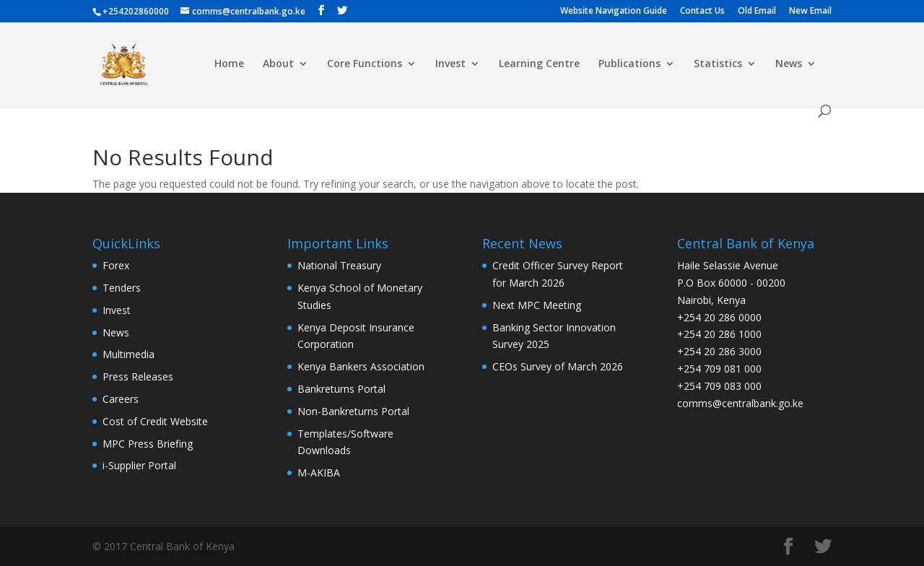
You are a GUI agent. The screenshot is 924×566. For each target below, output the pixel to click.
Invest (450, 64)
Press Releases (138, 376)
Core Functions (365, 64)
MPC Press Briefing (148, 444)
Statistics (718, 64)
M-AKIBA (319, 473)
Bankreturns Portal (341, 389)
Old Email (757, 12)
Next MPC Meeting (537, 305)
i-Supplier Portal (139, 465)
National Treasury (339, 265)
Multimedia (128, 354)
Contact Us (702, 12)
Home (229, 64)
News (789, 64)
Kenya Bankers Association (361, 366)
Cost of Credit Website (155, 421)
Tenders (122, 288)
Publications (629, 64)
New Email (810, 12)
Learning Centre (539, 64)
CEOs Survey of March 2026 (558, 366)
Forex (116, 265)
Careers (121, 399)
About (278, 64)
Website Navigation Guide (614, 12)
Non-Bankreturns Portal (353, 411)
